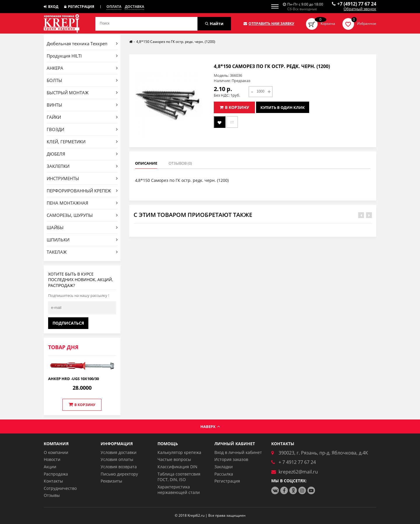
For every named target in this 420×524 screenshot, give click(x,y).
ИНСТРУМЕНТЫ (82, 178)
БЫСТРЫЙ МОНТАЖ (82, 93)
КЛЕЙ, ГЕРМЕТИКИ (82, 142)
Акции (50, 467)
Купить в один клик (283, 107)
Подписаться (68, 323)
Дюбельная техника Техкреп (82, 43)
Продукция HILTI (82, 56)
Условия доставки (119, 452)
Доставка (134, 7)
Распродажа (56, 474)
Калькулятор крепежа (179, 452)
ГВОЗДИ (82, 129)
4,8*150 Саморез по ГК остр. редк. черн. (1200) (176, 42)
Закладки (224, 467)
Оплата (114, 7)
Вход (51, 7)
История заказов (231, 459)
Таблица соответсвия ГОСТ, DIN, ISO (179, 477)
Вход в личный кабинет (238, 452)
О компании (56, 452)
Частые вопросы (174, 459)
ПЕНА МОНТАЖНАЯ (82, 203)
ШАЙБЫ (82, 227)
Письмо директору (119, 474)
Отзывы (52, 495)
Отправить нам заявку (269, 24)
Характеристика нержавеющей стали (179, 490)
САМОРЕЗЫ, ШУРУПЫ (82, 215)
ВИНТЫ (82, 105)
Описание (146, 163)
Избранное (367, 23)
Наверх (210, 426)
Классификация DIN (177, 467)
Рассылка (224, 474)
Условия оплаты (117, 459)
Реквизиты (111, 481)
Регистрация (79, 7)
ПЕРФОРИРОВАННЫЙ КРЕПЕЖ (82, 191)
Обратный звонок (360, 9)
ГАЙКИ (82, 117)
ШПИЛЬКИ (82, 240)
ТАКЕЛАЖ (82, 252)
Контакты (53, 481)
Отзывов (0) (180, 163)
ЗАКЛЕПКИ (82, 166)
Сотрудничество (60, 488)
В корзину (82, 405)
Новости (52, 459)
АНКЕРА (82, 68)
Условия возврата (119, 467)
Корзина (328, 23)
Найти (214, 23)
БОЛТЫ (82, 80)
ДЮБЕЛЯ (82, 154)
